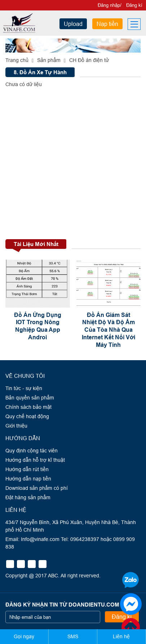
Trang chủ (17, 60)
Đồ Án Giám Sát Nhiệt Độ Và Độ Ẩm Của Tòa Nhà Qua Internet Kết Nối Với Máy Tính (109, 330)
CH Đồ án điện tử (89, 60)
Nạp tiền (107, 24)
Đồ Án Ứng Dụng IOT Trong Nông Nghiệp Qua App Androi (38, 326)
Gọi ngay (24, 636)
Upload (73, 24)
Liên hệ (121, 636)
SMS (73, 636)
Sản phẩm (49, 60)
